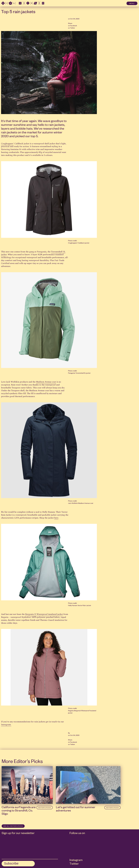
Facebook (74, 25)
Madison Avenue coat (46, 382)
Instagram (76, 860)
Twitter (73, 28)
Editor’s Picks (45, 808)
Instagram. (6, 725)
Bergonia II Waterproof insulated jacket (44, 614)
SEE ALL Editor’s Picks (13, 826)
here (56, 518)
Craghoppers (7, 144)
